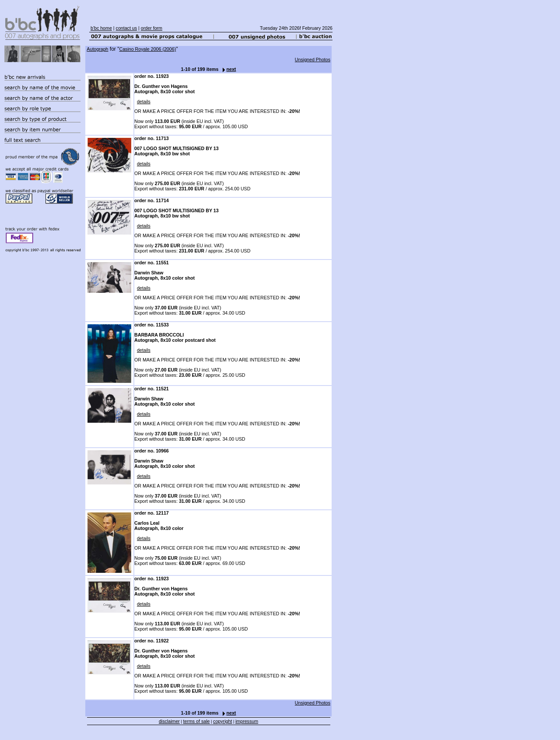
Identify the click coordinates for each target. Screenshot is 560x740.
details (144, 102)
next (227, 69)
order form (152, 28)
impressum (247, 721)
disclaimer (169, 721)
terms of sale (197, 721)
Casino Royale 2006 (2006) (147, 49)
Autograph (97, 49)
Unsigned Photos (313, 60)
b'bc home (101, 28)
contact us (127, 28)
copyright (222, 721)
